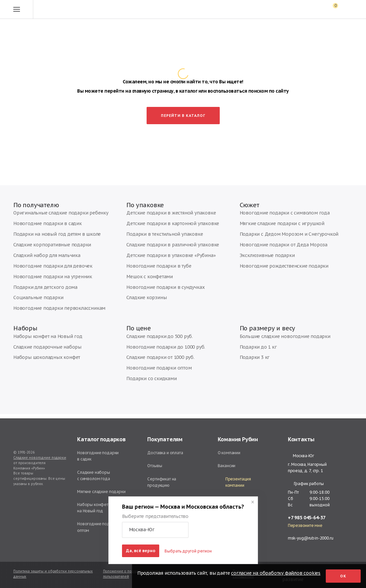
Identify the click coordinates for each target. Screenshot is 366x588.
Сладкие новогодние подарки (40, 458)
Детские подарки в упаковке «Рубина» (163, 258)
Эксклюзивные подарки (262, 258)
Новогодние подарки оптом (153, 373)
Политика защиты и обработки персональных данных (53, 574)
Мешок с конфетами (146, 278)
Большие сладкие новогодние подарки (277, 343)
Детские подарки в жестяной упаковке (164, 219)
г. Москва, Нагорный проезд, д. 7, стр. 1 (307, 467)
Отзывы (155, 466)
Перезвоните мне (305, 526)
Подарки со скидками (147, 383)
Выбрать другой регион (188, 551)
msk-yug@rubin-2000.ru (311, 538)
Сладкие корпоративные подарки (46, 249)
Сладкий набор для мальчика (42, 258)
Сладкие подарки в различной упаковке (165, 249)
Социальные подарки (34, 298)
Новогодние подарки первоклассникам (52, 308)
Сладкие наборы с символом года (94, 475)
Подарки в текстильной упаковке (158, 239)
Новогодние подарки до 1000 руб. (160, 353)
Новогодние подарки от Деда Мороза (277, 249)
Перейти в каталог (183, 115)
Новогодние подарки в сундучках (159, 288)
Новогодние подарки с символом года (277, 219)
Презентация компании (235, 482)
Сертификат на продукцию (162, 482)
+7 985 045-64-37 (307, 518)
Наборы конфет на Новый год (42, 343)
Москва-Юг (301, 456)
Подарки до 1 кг (255, 353)
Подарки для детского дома (41, 288)
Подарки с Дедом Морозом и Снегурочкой (281, 239)
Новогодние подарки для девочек (47, 268)
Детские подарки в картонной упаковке (165, 229)
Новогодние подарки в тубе (153, 268)
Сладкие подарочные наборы (43, 353)
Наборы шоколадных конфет (42, 363)
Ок (343, 576)
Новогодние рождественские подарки (277, 268)
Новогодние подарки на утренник (46, 278)
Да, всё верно (141, 551)
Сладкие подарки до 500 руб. (155, 343)
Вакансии (227, 466)
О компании (229, 453)
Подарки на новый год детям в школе (50, 239)
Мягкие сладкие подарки (101, 492)
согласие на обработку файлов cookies (276, 573)
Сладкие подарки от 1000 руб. (155, 363)
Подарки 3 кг (252, 363)
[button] (155, 530)
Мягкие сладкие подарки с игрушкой (275, 229)
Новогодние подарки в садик (42, 229)
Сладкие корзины (143, 298)
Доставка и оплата (165, 453)
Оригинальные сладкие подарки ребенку (53, 219)
